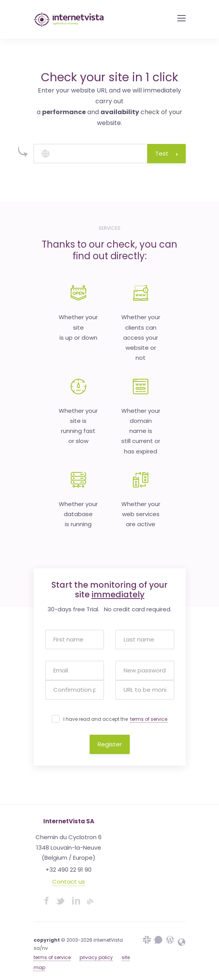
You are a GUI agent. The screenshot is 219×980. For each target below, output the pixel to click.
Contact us (69, 882)
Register (110, 744)
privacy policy (96, 957)
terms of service (149, 719)
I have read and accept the (115, 719)
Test (166, 153)
